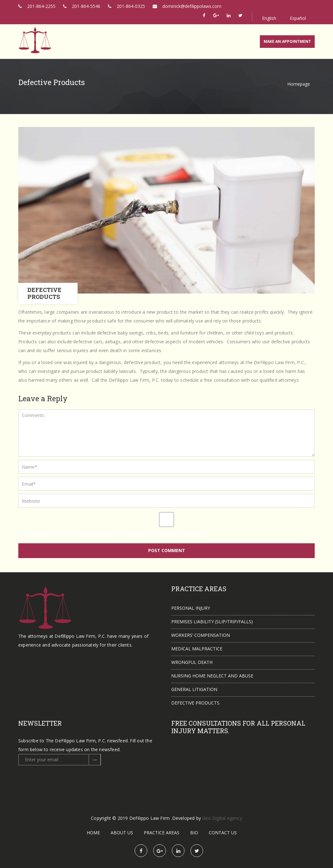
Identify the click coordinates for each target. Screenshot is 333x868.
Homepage (299, 84)
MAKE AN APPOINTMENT (287, 41)
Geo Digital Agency (222, 818)
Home (93, 833)
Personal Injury (191, 608)
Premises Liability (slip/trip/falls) (212, 622)
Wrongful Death (192, 662)
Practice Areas (162, 833)
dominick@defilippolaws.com (187, 6)
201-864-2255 (37, 6)
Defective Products (195, 703)
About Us (122, 833)
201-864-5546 (82, 6)
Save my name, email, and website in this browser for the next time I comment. (112, 534)
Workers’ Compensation (201, 635)
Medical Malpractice (197, 649)
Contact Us (223, 833)
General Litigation (194, 689)
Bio (194, 833)
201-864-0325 (126, 6)
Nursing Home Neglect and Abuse (212, 676)
